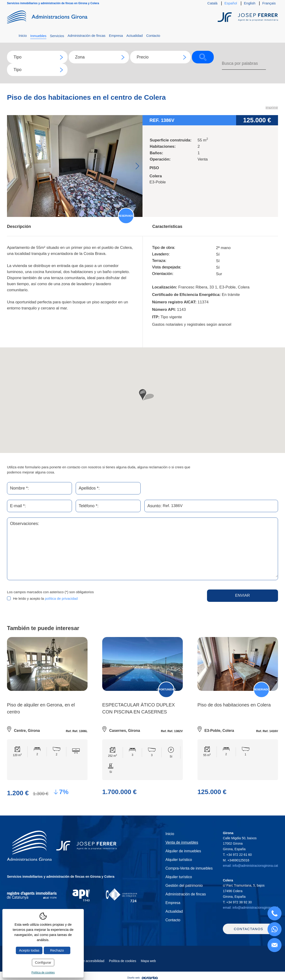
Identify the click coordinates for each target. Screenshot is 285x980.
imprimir (272, 107)
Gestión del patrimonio (184, 886)
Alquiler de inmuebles (183, 851)
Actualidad (135, 36)
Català (212, 3)
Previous (12, 166)
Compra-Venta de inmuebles (189, 868)
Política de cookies (123, 962)
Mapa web (148, 962)
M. (236, 860)
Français (269, 3)
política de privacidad (61, 598)
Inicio (23, 36)
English (250, 3)
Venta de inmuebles (182, 842)
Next (137, 166)
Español (231, 3)
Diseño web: (142, 979)
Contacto (153, 36)
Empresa (116, 36)
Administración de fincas (87, 36)
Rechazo (57, 950)
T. (237, 855)
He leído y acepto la (45, 598)
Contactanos (248, 930)
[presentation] (150, 599)
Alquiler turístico (179, 860)
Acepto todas (29, 950)
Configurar (43, 962)
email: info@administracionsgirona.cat (250, 866)
